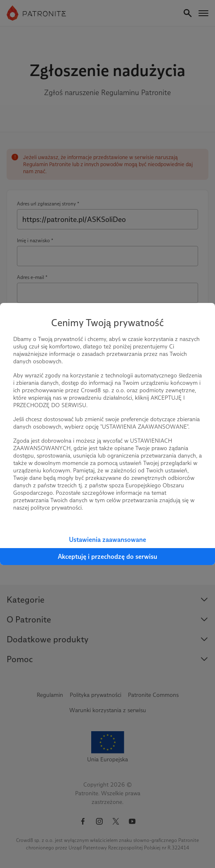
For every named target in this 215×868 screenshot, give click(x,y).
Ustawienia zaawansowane (107, 540)
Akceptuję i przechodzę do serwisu (107, 557)
